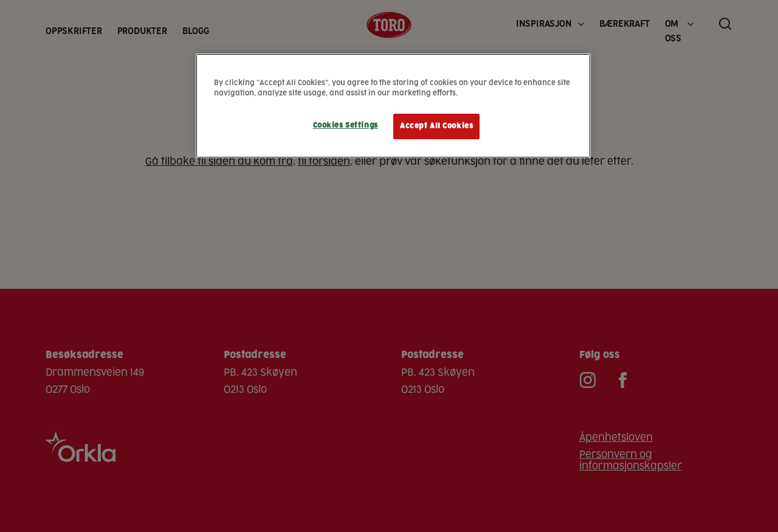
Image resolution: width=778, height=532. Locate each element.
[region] (393, 106)
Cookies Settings (346, 126)
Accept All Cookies (436, 126)
